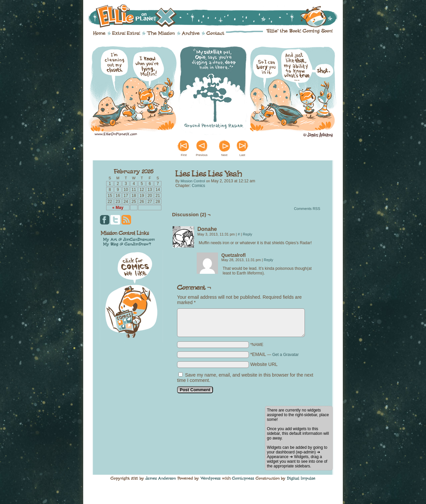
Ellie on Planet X (217, 16)
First (184, 155)
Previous (202, 155)
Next (224, 155)
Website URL (264, 364)
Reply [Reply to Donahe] (248, 234)
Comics (198, 186)
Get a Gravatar (285, 355)
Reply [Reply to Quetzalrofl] (269, 260)
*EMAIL (275, 354)
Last (242, 155)
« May (118, 208)
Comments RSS (307, 209)
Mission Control (193, 181)
